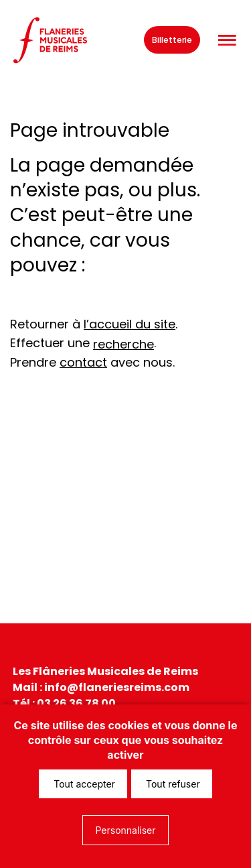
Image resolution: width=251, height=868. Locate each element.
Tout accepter (83, 784)
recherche (123, 344)
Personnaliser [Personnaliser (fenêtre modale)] (125, 830)
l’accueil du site (130, 324)
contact (83, 362)
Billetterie (172, 40)
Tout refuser (172, 784)
